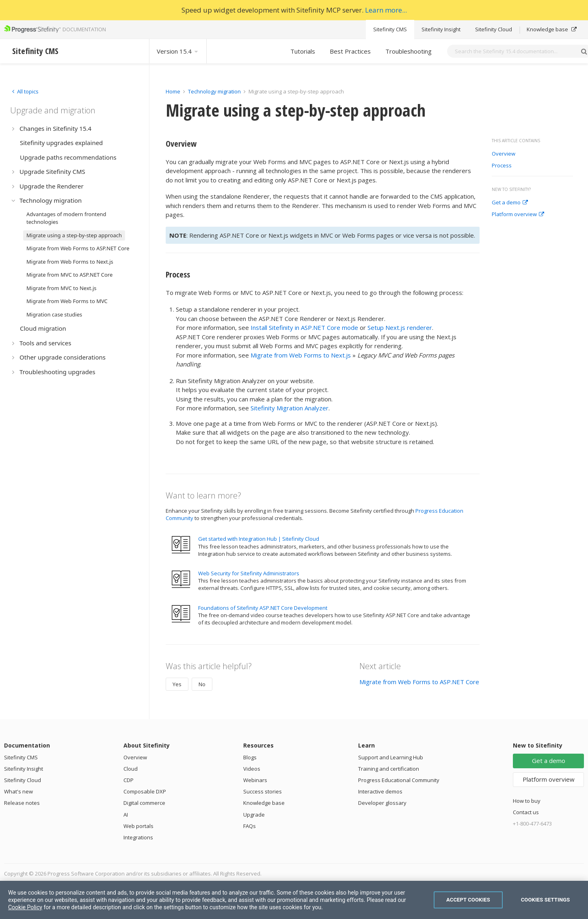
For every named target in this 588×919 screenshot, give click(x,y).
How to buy (527, 801)
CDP (129, 780)
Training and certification (389, 769)
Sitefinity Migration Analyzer (290, 408)
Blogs (250, 757)
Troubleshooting (409, 51)
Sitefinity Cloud (494, 29)
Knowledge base (552, 29)
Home (173, 91)
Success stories (263, 791)
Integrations (138, 837)
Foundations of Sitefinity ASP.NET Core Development (263, 608)
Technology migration (214, 91)
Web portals (138, 826)
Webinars (255, 780)
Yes (177, 684)
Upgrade (254, 815)
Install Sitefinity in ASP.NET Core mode (304, 327)
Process (502, 166)
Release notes (22, 803)
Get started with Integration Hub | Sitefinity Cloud (259, 539)
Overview (504, 154)
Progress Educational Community (399, 780)
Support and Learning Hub (391, 757)
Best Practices (350, 51)
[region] (294, 900)
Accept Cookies (468, 900)
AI (126, 815)
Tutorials (303, 51)
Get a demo (510, 203)
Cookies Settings (546, 900)
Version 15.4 (178, 51)
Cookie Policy (25, 907)
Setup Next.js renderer (400, 327)
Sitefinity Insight (441, 29)
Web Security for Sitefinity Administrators (249, 573)
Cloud (131, 769)
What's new (18, 791)
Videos (252, 769)
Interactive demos (380, 791)
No (202, 684)
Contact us (526, 812)
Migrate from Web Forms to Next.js (301, 355)
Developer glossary (382, 803)
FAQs (250, 826)
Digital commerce (144, 803)
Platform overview (518, 215)
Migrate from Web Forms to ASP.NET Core (419, 682)
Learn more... (386, 10)
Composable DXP (145, 791)
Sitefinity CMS (390, 29)
